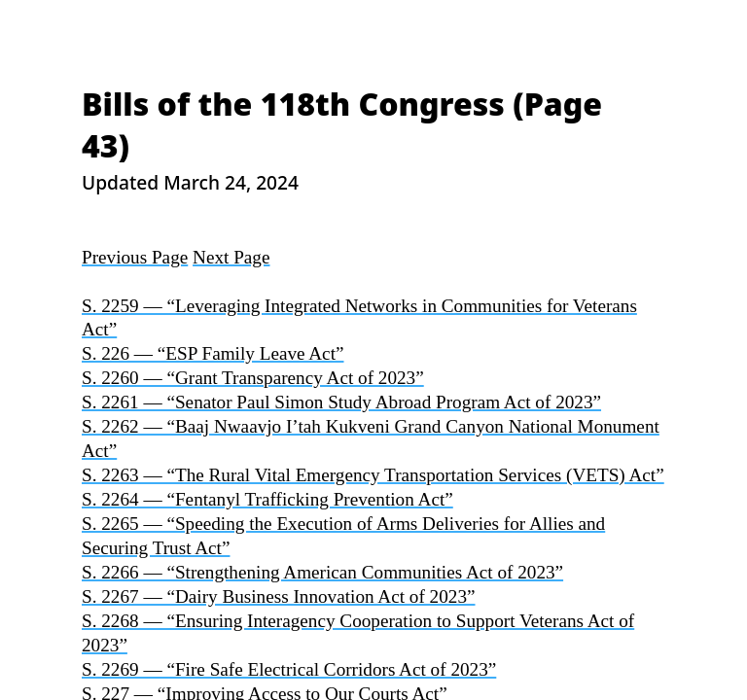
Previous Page (135, 257)
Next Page (231, 257)
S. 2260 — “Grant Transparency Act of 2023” (253, 378)
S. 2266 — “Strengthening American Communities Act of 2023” (322, 572)
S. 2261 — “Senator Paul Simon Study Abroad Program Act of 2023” (341, 402)
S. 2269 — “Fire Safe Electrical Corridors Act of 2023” (289, 669)
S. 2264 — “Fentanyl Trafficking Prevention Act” (267, 499)
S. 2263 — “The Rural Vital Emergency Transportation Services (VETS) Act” (373, 475)
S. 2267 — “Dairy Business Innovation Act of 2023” (279, 596)
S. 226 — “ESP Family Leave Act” (213, 353)
